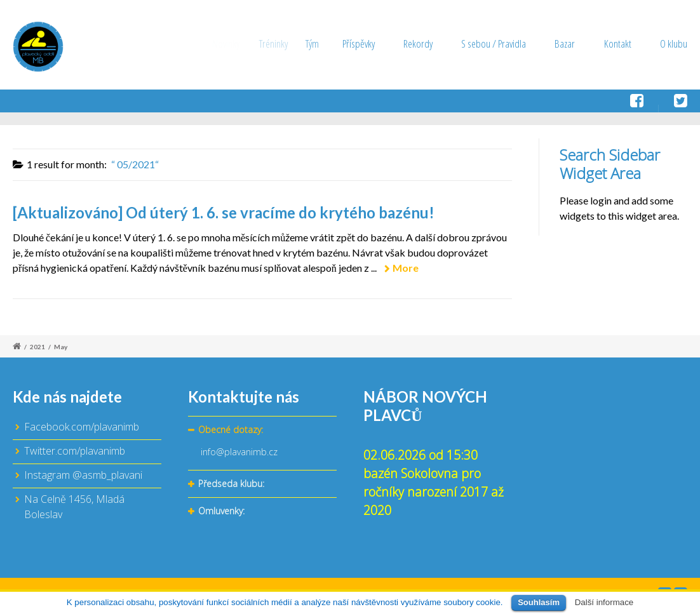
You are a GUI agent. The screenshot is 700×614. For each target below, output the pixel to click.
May (61, 347)
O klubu (674, 43)
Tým (330, 43)
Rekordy (424, 43)
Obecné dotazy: (231, 430)
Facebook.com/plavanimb (82, 427)
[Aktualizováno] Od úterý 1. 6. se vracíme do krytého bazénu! (224, 212)
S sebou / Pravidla (494, 43)
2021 (37, 347)
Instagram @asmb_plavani (83, 475)
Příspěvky (374, 43)
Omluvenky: (221, 511)
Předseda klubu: (231, 484)
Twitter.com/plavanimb (75, 451)
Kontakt (618, 43)
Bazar (565, 43)
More (406, 268)
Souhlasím (539, 602)
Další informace (604, 602)
